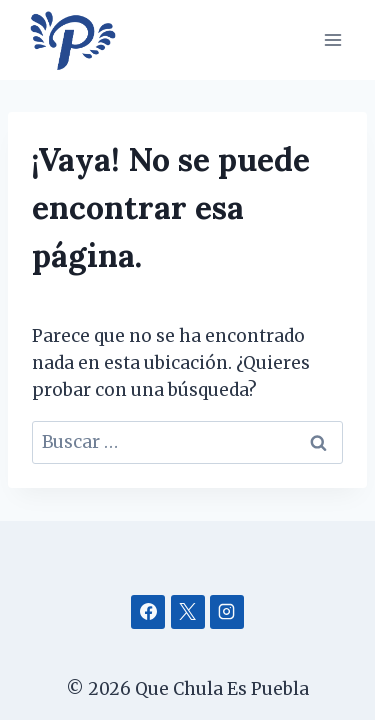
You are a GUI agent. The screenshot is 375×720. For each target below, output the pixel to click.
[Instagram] (227, 612)
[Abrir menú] (332, 39)
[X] (188, 612)
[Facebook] (148, 612)
